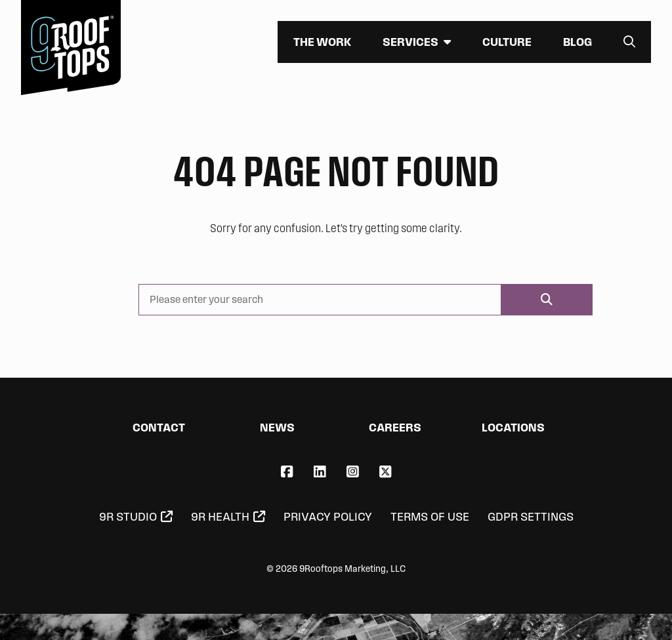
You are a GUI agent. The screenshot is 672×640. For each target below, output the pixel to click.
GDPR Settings (531, 517)
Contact (159, 427)
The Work (322, 42)
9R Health (220, 517)
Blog (577, 42)
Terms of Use (430, 517)
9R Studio (128, 517)
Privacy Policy (328, 517)
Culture (507, 42)
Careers (395, 427)
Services (410, 42)
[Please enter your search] (320, 300)
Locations (513, 427)
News (277, 427)
